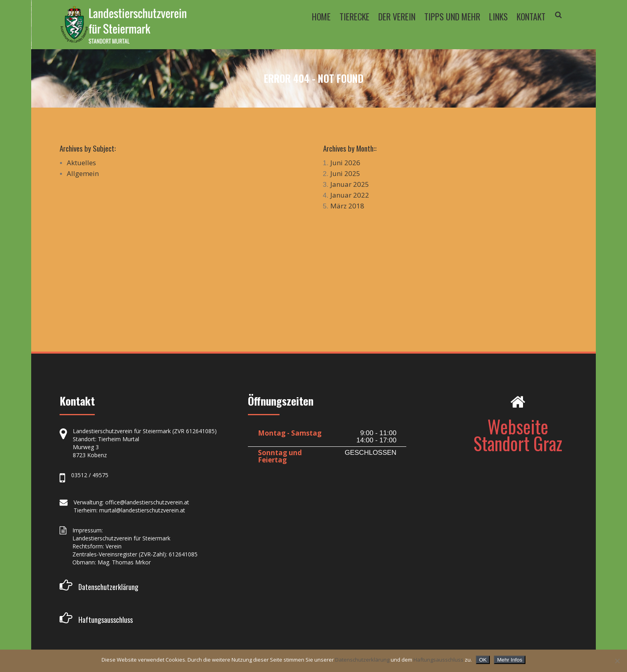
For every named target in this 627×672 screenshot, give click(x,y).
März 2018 (347, 206)
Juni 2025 (345, 173)
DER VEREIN (397, 16)
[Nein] (617, 661)
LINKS (498, 16)
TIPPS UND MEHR (452, 16)
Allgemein (83, 173)
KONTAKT (531, 16)
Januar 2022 (350, 195)
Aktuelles (81, 163)
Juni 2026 (345, 163)
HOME (321, 16)
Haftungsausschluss (438, 660)
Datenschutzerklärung (362, 660)
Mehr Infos (510, 660)
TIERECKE (354, 16)
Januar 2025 (350, 184)
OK (483, 660)
